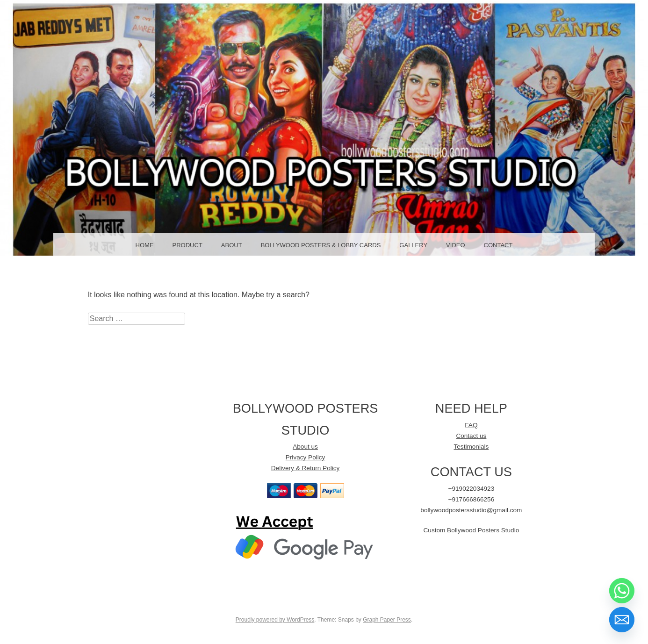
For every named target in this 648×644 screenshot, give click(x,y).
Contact (498, 245)
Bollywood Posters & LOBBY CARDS (321, 245)
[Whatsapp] (622, 591)
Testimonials (471, 447)
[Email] (622, 620)
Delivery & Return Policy (306, 468)
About (232, 245)
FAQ (471, 425)
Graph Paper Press (387, 620)
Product (187, 245)
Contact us (471, 436)
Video (455, 245)
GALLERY (413, 245)
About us (305, 447)
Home (145, 245)
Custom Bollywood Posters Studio (472, 530)
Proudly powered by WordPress (275, 620)
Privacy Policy (306, 457)
